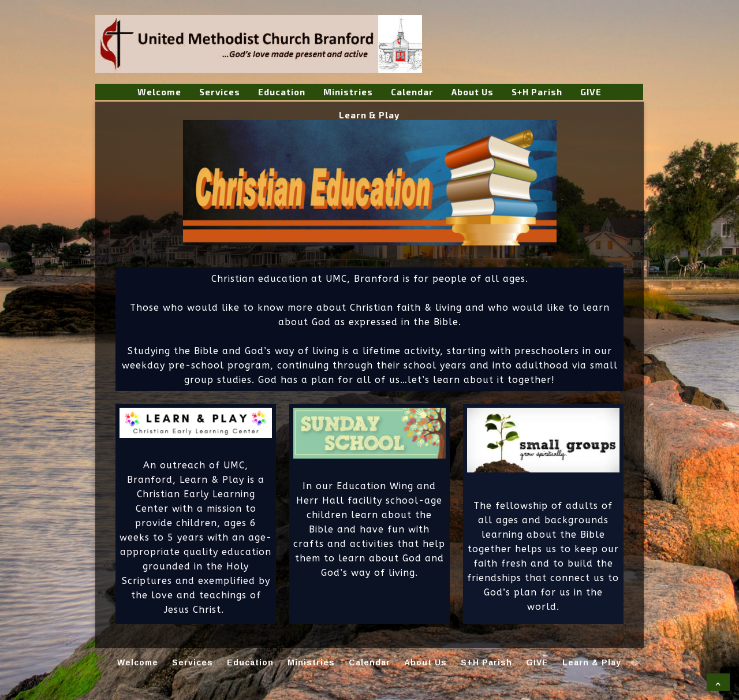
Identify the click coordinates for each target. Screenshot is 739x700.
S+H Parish (537, 92)
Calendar (412, 92)
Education (282, 92)
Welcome (159, 92)
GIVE (591, 92)
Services (220, 92)
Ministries (348, 92)
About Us (473, 92)
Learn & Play (369, 115)
